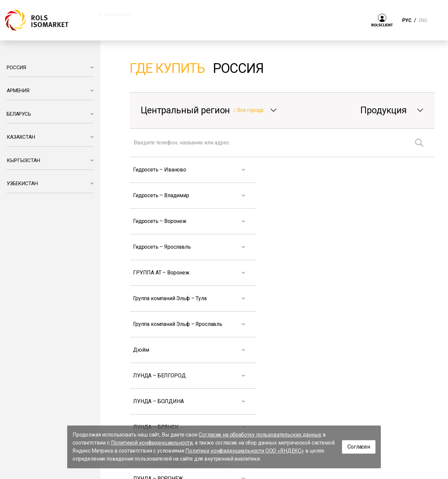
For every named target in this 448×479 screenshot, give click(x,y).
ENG (423, 20)
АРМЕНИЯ (18, 91)
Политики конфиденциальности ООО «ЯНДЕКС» (245, 451)
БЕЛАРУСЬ (19, 114)
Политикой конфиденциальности (152, 443)
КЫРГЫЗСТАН (23, 160)
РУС (407, 20)
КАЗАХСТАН (21, 137)
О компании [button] (115, 14)
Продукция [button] (166, 14)
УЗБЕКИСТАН (22, 184)
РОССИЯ (16, 68)
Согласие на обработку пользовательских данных (260, 435)
